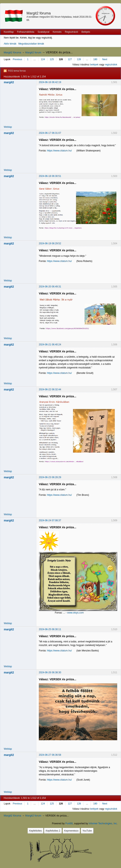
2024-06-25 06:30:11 (50, 629)
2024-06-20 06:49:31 (50, 287)
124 (43, 59)
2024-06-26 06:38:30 (50, 672)
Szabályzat (43, 32)
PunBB (69, 823)
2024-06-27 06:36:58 (50, 755)
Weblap (8, 127)
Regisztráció (71, 32)
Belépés (86, 32)
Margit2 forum (33, 52)
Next (105, 59)
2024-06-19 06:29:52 (50, 243)
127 (70, 59)
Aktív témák (10, 44)
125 (52, 59)
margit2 (9, 82)
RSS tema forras (17, 71)
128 (79, 59)
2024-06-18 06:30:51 (50, 176)
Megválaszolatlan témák (31, 44)
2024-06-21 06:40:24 (50, 345)
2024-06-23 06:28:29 (50, 477)
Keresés (57, 32)
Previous (17, 59)
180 (95, 59)
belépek (94, 65)
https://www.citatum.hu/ (59, 151)
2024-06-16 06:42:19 (50, 82)
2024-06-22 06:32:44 (50, 389)
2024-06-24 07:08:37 (50, 520)
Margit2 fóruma (38, 13)
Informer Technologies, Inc (103, 823)
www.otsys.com (75, 613)
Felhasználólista (26, 32)
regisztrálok (111, 65)
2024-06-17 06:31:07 (50, 133)
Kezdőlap (9, 32)
